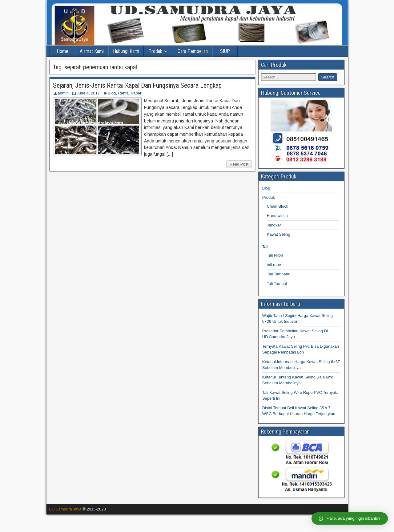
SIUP (225, 51)
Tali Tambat (277, 284)
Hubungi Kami (126, 51)
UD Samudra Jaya (65, 509)
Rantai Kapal (129, 93)
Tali (265, 247)
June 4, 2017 (88, 93)
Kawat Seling (279, 234)
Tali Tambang (279, 274)
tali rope (274, 265)
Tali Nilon (275, 255)
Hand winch (277, 216)
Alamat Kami (92, 51)
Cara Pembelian (193, 51)
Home (62, 51)
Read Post (239, 164)
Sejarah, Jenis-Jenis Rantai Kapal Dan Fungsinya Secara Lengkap (137, 85)
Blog (112, 93)
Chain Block (277, 206)
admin (63, 93)
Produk (155, 51)
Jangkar (274, 225)
